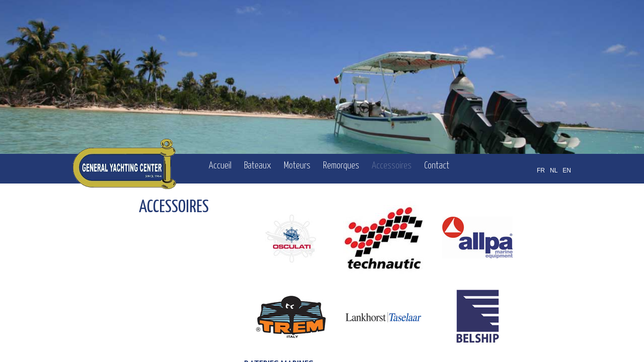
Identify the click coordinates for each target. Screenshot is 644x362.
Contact (437, 166)
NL (554, 170)
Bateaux (258, 166)
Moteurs (297, 166)
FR (541, 170)
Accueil (220, 166)
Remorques (341, 166)
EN (567, 170)
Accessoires (392, 166)
